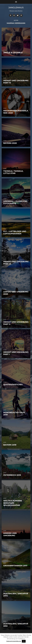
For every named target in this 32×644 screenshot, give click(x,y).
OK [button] (24, 641)
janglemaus (16, 8)
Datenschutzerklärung (14, 641)
